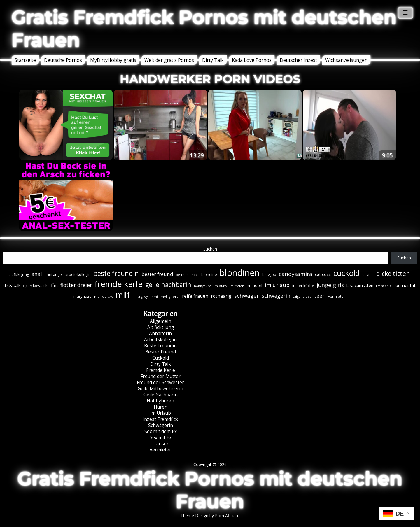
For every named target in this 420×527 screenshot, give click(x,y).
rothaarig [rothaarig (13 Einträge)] (221, 296)
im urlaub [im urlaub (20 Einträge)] (277, 285)
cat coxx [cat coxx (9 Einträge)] (323, 274)
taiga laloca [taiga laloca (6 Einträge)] (302, 296)
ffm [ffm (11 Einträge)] (54, 285)
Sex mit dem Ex (161, 431)
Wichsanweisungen (346, 60)
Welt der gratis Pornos (169, 60)
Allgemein (161, 321)
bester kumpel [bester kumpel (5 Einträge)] (187, 275)
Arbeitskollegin (160, 340)
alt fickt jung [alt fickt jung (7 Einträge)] (19, 275)
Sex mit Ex (161, 438)
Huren (161, 407)
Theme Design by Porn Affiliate (210, 515)
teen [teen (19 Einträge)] (320, 296)
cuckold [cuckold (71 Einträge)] (346, 273)
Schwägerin (161, 425)
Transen (160, 444)
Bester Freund (161, 352)
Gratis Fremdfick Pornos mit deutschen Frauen (204, 29)
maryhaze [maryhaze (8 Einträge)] (83, 296)
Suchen (210, 249)
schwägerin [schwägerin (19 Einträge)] (276, 296)
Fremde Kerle (161, 370)
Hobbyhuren (160, 401)
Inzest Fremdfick (160, 419)
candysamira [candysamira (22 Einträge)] (296, 274)
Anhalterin (160, 333)
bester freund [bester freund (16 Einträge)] (157, 274)
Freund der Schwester (160, 382)
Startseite (25, 60)
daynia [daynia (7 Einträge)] (368, 275)
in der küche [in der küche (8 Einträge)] (303, 286)
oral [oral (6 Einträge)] (176, 296)
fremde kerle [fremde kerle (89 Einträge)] (119, 284)
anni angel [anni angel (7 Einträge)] (54, 275)
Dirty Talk (213, 60)
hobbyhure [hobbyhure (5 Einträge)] (203, 286)
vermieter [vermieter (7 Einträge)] (337, 296)
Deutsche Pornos (63, 60)
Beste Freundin (160, 346)
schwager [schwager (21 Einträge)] (247, 296)
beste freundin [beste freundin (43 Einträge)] (116, 273)
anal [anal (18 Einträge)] (37, 274)
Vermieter (160, 450)
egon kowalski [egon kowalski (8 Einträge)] (36, 286)
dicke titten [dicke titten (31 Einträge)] (393, 274)
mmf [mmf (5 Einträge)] (154, 297)
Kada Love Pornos (252, 60)
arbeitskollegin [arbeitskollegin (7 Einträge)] (78, 275)
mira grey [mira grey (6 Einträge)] (140, 296)
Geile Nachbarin (161, 395)
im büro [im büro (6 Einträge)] (220, 286)
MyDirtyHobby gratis (113, 60)
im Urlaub (161, 413)
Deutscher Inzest (298, 60)
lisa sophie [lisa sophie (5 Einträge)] (384, 286)
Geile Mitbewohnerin (160, 389)
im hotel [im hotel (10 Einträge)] (254, 285)
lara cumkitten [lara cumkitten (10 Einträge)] (360, 285)
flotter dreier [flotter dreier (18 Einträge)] (76, 285)
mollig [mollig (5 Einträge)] (165, 297)
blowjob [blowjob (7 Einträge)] (269, 275)
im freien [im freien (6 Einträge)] (237, 286)
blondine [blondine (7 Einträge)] (209, 275)
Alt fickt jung (161, 327)
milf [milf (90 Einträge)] (123, 295)
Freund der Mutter (161, 376)
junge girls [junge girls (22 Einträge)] (330, 285)
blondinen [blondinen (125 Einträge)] (240, 273)
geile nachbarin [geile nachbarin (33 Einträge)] (168, 284)
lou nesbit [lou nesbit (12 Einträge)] (405, 285)
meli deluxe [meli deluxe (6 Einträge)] (104, 296)
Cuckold (161, 358)
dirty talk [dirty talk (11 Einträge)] (12, 285)
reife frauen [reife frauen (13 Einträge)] (195, 296)
